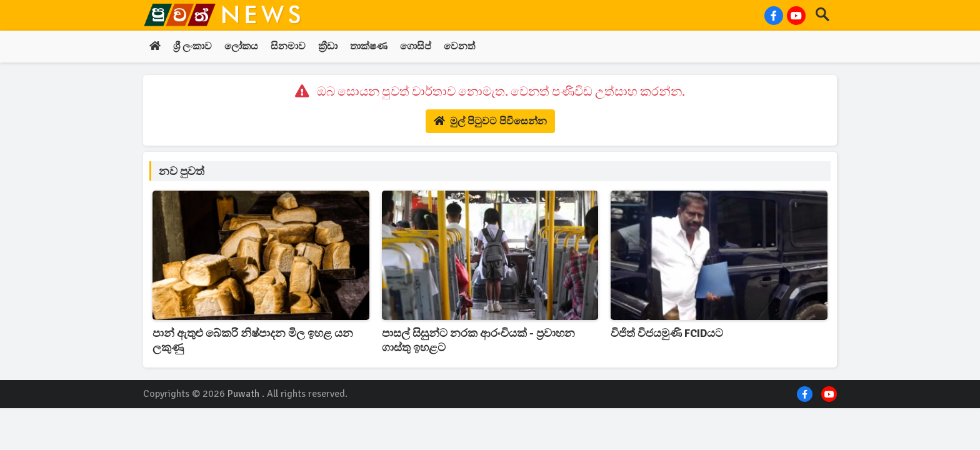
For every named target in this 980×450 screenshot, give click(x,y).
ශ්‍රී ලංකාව (192, 47)
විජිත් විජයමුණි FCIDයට (667, 333)
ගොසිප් (416, 47)
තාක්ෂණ (369, 47)
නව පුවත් (182, 171)
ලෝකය (241, 47)
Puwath (243, 394)
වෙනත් (459, 47)
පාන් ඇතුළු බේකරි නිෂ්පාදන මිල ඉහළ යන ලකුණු (253, 340)
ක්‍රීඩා (328, 47)
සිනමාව (288, 47)
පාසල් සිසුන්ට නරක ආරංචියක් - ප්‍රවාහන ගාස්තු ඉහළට (478, 340)
